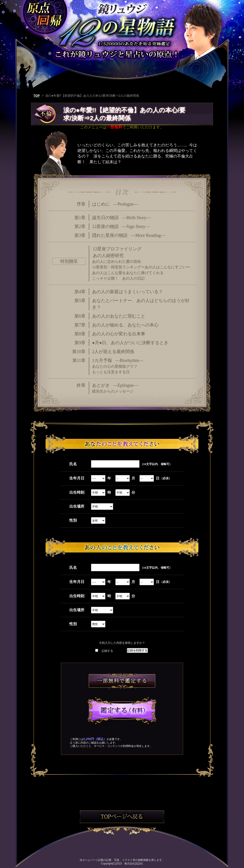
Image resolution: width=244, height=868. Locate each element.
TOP (37, 96)
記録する (107, 651)
